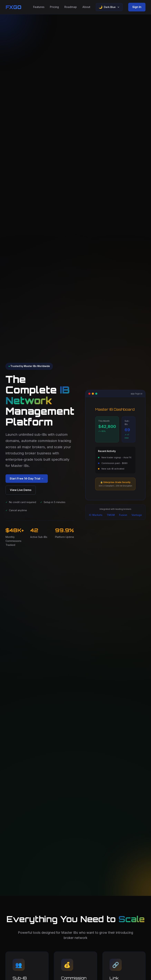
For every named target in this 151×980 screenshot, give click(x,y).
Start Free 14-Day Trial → (27, 478)
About (86, 7)
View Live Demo (21, 490)
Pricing (54, 7)
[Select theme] (109, 7)
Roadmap (71, 7)
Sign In (137, 7)
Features (39, 7)
